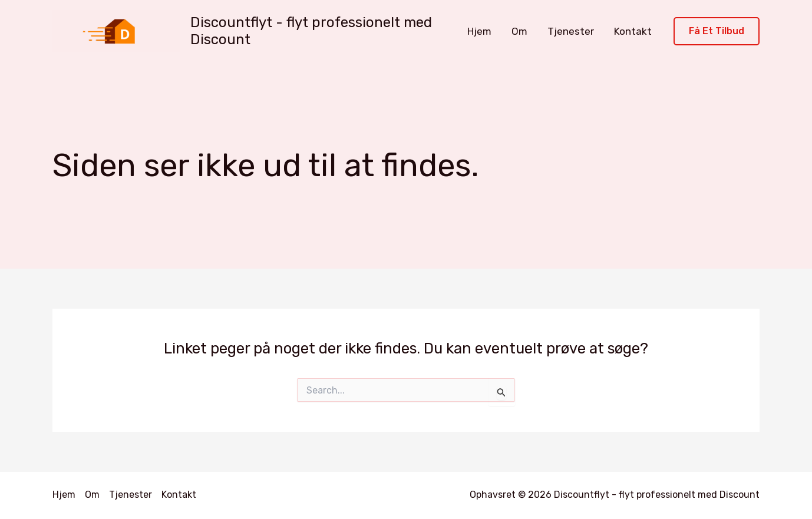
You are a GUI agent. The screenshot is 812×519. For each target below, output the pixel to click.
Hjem (479, 31)
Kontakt (633, 31)
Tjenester (571, 31)
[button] (717, 32)
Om (519, 31)
